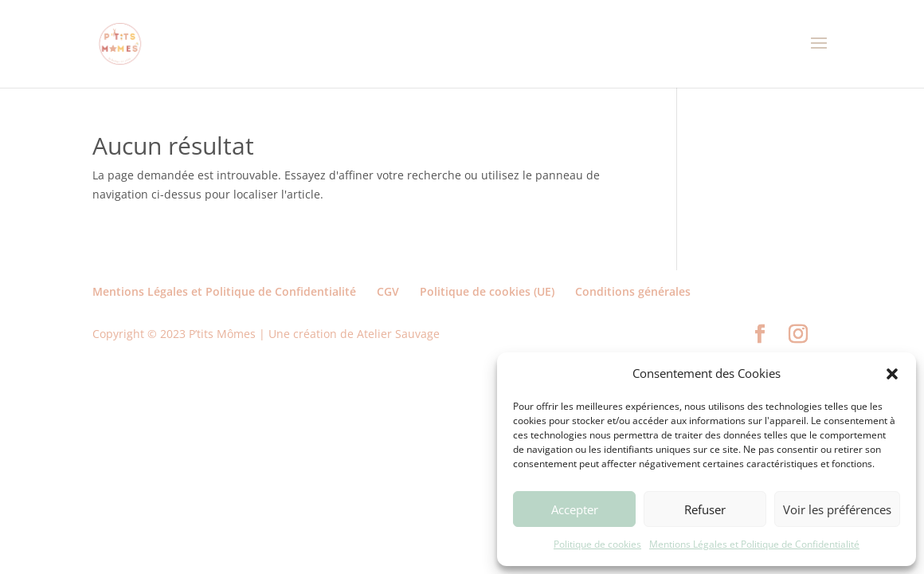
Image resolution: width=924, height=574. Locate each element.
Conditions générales (633, 291)
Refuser (705, 509)
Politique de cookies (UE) (487, 291)
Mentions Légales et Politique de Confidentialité (754, 544)
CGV (388, 291)
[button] (892, 374)
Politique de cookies (597, 544)
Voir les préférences (837, 509)
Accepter (575, 509)
